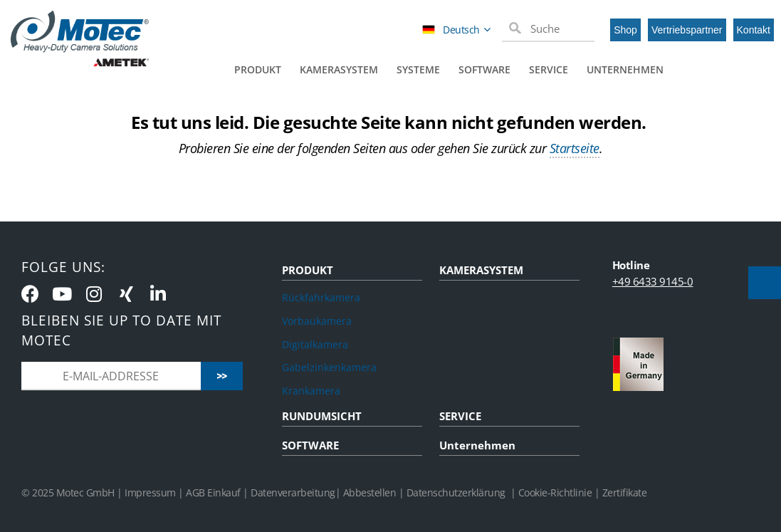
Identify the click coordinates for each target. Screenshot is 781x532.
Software (484, 69)
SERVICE (460, 416)
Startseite (575, 148)
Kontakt (754, 30)
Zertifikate (625, 492)
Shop (625, 30)
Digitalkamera (315, 344)
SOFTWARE (310, 445)
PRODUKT (308, 270)
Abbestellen (370, 492)
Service (549, 69)
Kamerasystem (339, 69)
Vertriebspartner (687, 30)
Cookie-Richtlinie (555, 492)
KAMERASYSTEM (481, 270)
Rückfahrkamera (321, 297)
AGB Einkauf (214, 492)
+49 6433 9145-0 (653, 281)
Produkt (258, 69)
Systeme (418, 69)
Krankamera (311, 391)
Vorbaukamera (317, 321)
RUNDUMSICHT (322, 416)
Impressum (150, 492)
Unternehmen (625, 69)
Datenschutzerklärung (456, 492)
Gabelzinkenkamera (329, 367)
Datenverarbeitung (293, 492)
